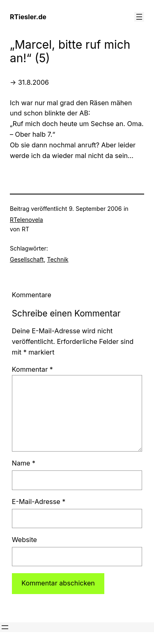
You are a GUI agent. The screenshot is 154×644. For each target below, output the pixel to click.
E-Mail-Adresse (39, 502)
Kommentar (32, 369)
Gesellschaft (27, 259)
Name (24, 463)
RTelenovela (26, 220)
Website (24, 540)
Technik (57, 259)
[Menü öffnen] (139, 17)
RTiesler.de (28, 17)
